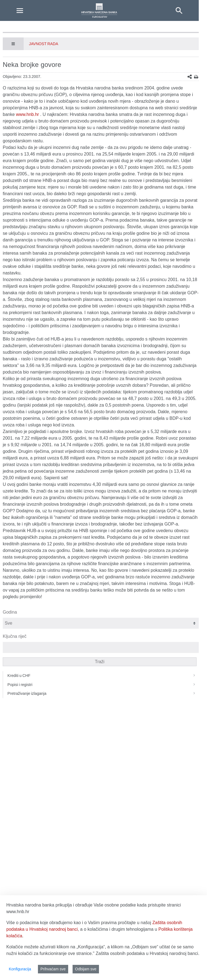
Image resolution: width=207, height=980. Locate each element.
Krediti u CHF (103, 676)
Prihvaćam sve (53, 969)
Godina (10, 612)
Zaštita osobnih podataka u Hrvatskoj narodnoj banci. (147, 953)
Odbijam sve (86, 969)
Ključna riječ (15, 636)
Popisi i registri (103, 685)
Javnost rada (43, 44)
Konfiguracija (20, 969)
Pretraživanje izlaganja (103, 693)
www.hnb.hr (27, 114)
